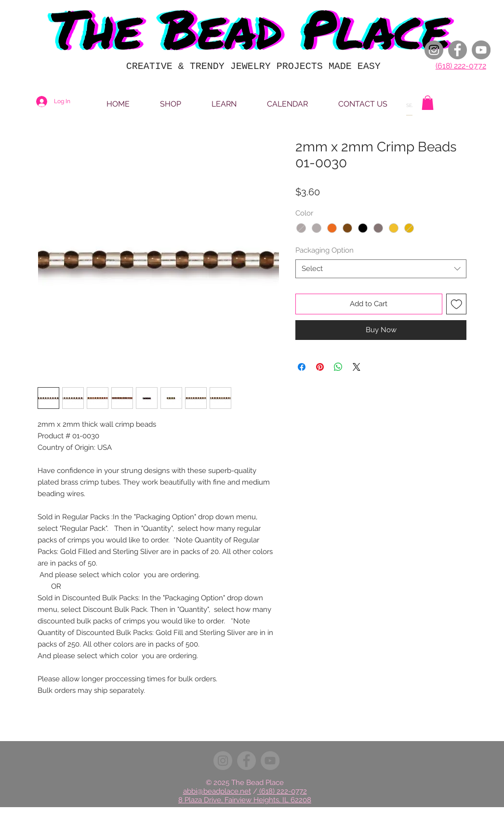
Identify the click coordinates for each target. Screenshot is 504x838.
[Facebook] (458, 50)
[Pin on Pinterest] (320, 367)
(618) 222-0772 (461, 66)
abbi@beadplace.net (217, 791)
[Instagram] (434, 50)
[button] (428, 103)
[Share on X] (357, 367)
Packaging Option (325, 250)
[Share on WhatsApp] (338, 367)
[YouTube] (481, 50)
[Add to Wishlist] (457, 304)
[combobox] (381, 269)
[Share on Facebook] (302, 367)
